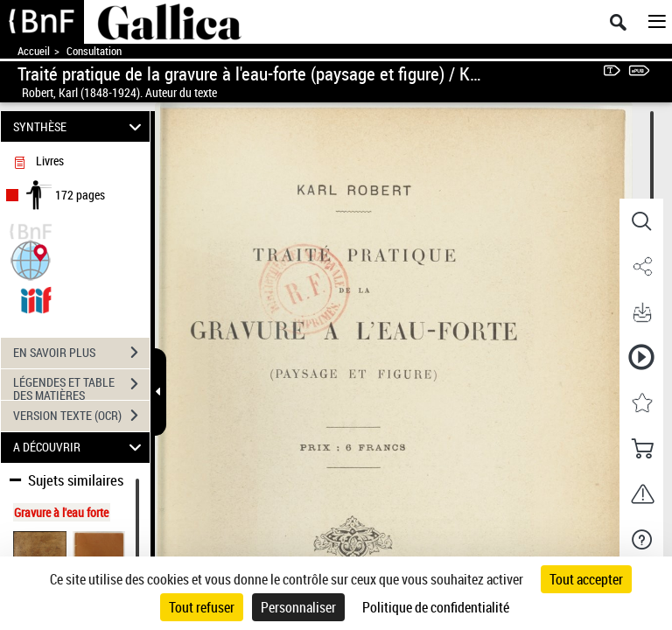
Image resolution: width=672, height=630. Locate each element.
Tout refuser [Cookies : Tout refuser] (202, 607)
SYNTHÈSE (80, 126)
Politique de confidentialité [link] (436, 607)
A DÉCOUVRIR (80, 448)
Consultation (94, 51)
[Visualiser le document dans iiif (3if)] (36, 298)
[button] (31, 259)
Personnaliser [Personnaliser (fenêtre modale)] (298, 607)
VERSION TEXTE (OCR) (81, 416)
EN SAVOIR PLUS (81, 353)
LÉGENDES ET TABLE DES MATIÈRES (81, 386)
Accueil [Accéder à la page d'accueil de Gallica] (34, 51)
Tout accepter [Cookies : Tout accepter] (586, 579)
